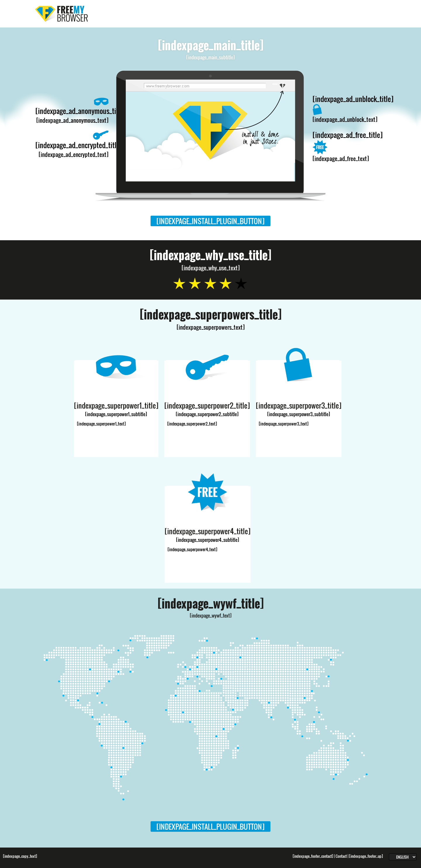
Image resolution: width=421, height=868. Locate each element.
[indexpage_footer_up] (366, 856)
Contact (341, 856)
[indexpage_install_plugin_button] (210, 221)
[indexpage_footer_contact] (313, 856)
